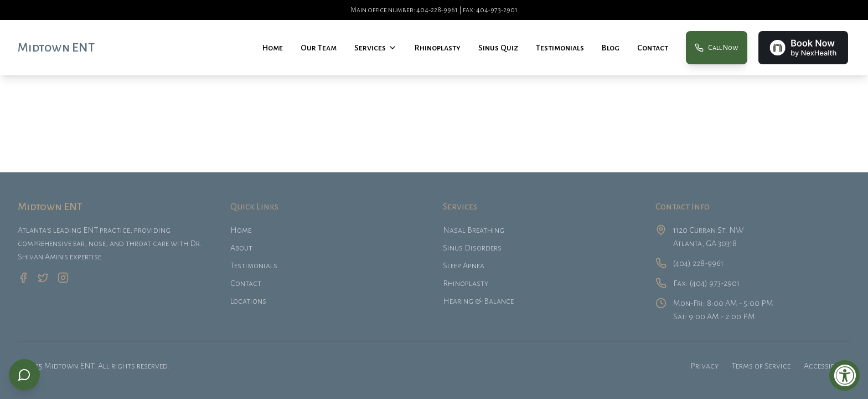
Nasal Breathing (474, 230)
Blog (611, 48)
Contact (653, 48)
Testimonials (560, 48)
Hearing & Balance (478, 301)
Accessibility (827, 366)
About (241, 248)
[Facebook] (23, 278)
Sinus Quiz (498, 48)
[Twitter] (43, 278)
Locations (248, 301)
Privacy (704, 366)
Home (273, 48)
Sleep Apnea (464, 265)
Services (370, 48)
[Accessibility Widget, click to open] (844, 375)
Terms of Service (761, 366)
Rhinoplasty (438, 48)
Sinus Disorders (472, 248)
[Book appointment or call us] (24, 375)
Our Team (319, 48)
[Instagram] (63, 278)
